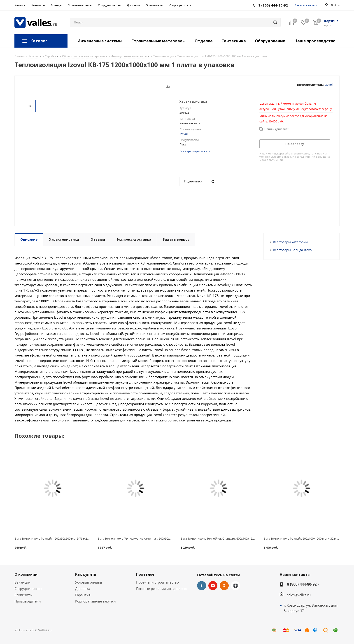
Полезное (145, 574)
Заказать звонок (306, 5)
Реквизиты (23, 595)
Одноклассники (224, 586)
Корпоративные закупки (95, 601)
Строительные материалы (158, 41)
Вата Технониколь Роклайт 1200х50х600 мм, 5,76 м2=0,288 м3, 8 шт (61, 538)
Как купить (86, 574)
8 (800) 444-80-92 (302, 584)
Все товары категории (290, 242)
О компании (26, 574)
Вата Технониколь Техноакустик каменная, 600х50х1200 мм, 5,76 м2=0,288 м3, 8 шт (156, 538)
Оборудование (270, 41)
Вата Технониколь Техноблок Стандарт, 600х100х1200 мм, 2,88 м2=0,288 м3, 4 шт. (237, 538)
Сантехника (234, 41)
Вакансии (22, 582)
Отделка (204, 41)
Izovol (328, 85)
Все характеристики (193, 151)
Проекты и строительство (157, 582)
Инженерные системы (100, 41)
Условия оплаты (89, 582)
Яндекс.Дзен (235, 586)
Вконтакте (202, 586)
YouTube (213, 586)
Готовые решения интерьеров (161, 589)
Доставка (83, 589)
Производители (28, 601)
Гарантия (83, 595)
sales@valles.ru (299, 595)
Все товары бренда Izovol (293, 250)
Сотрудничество (28, 589)
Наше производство (315, 41)
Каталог (39, 41)
